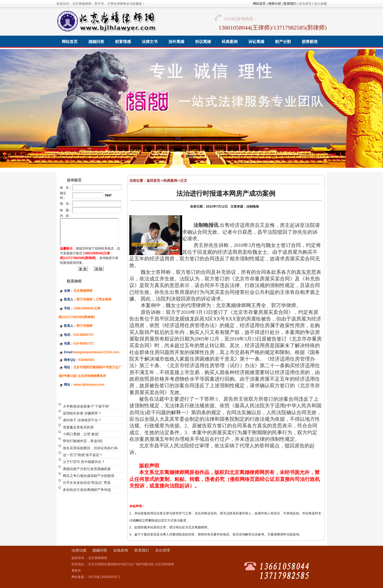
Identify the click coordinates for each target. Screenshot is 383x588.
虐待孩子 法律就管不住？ (82, 420)
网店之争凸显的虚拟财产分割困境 (89, 476)
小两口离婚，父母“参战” (81, 434)
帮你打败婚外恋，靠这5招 (83, 441)
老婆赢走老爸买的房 (78, 427)
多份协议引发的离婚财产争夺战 (87, 490)
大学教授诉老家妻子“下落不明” (86, 406)
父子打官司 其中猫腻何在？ (84, 462)
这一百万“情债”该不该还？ (83, 455)
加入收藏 (320, 4)
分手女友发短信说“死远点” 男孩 (87, 483)
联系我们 (142, 550)
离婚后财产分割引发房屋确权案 (87, 469)
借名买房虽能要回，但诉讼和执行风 (90, 448)
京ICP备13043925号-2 (104, 577)
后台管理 (163, 550)
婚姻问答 (100, 550)
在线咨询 (121, 550)
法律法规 (79, 550)
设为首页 (305, 4)
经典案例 (170, 181)
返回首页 (153, 181)
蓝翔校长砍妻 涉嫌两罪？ (82, 413)
